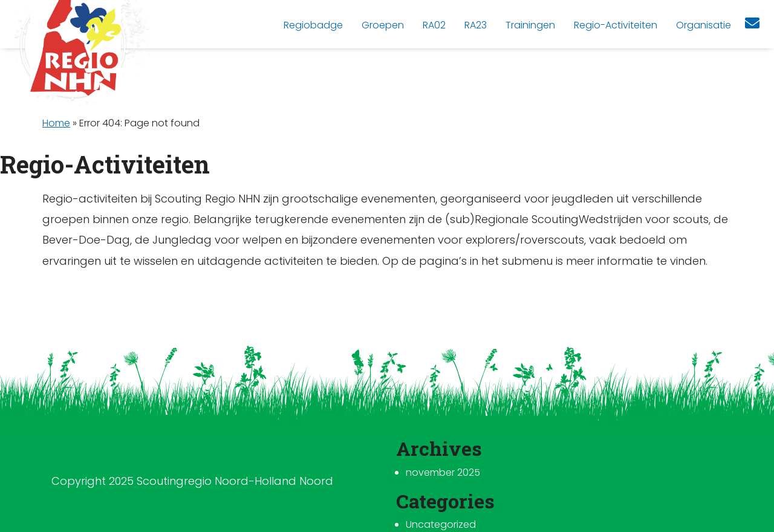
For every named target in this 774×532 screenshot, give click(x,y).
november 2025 (443, 472)
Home (56, 123)
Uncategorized (441, 524)
